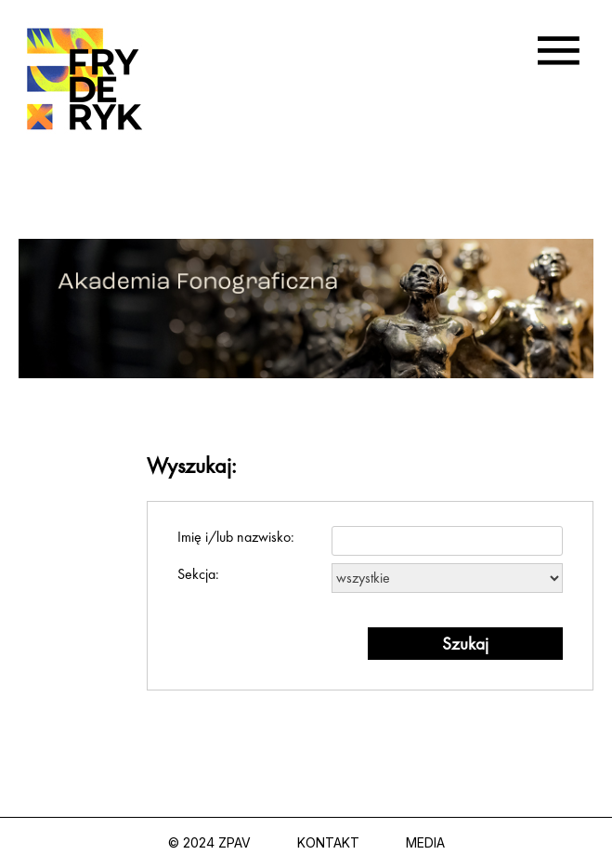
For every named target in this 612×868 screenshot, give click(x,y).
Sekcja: (370, 578)
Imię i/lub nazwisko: (370, 541)
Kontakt (328, 842)
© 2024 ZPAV (209, 842)
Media (425, 842)
